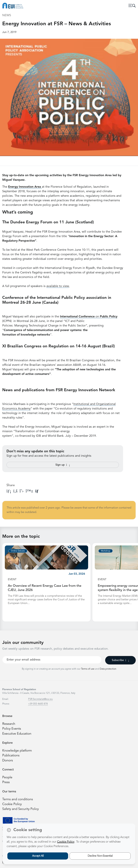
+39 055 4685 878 (38, 704)
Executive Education (17, 734)
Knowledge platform (17, 751)
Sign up (63, 465)
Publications (11, 756)
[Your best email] (52, 660)
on (89, 317)
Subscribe (120, 660)
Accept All (38, 856)
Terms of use (88, 669)
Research (9, 724)
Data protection (108, 669)
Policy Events (12, 729)
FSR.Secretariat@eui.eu (40, 699)
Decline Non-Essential (100, 856)
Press (6, 782)
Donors (8, 761)
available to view (58, 286)
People (7, 777)
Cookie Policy (12, 804)
